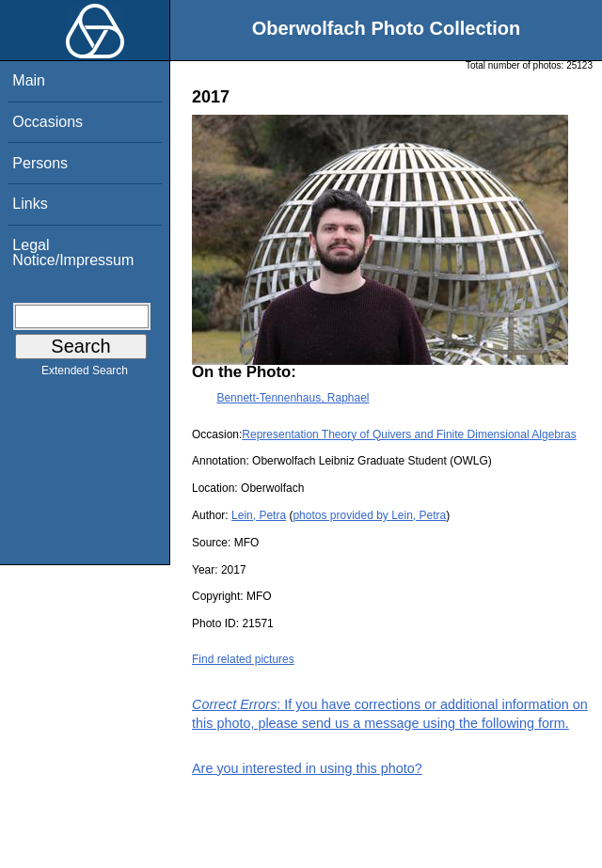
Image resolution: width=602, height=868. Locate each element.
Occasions (48, 122)
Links (30, 204)
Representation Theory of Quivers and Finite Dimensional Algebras (409, 434)
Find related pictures (243, 659)
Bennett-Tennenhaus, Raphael (293, 398)
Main (29, 80)
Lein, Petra (259, 515)
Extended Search (85, 374)
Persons (40, 163)
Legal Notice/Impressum (73, 253)
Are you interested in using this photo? (307, 768)
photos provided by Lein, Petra (369, 515)
